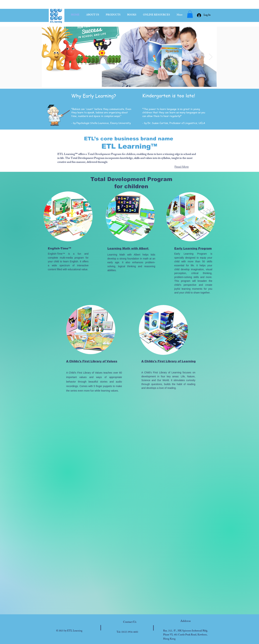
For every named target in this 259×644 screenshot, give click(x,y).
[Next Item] (211, 57)
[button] (190, 14)
